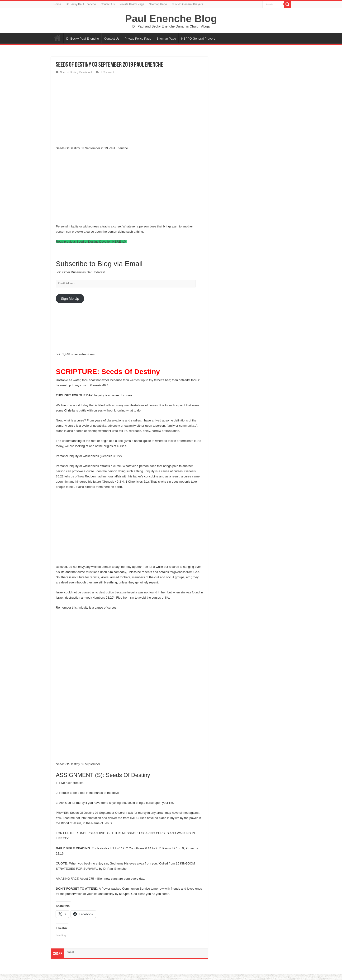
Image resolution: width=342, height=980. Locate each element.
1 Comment (107, 72)
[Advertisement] (129, 111)
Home (57, 4)
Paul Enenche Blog (171, 18)
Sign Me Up (70, 299)
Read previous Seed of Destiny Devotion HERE (91, 242)
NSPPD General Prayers (187, 4)
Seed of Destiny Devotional (76, 72)
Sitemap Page (158, 4)
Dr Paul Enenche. (115, 869)
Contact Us (108, 4)
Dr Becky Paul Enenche (81, 4)
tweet (70, 952)
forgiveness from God (185, 572)
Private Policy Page (132, 4)
